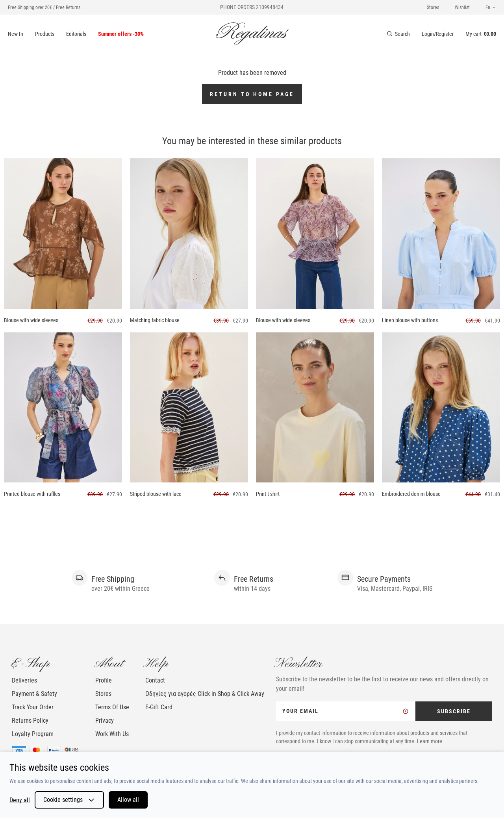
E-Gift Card (159, 707)
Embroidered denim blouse (411, 494)
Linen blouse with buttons (410, 320)
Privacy (105, 721)
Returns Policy (30, 721)
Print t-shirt (268, 494)
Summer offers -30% (121, 34)
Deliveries (24, 680)
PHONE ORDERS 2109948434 (252, 7)
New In (16, 34)
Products (45, 34)
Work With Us (112, 734)
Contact (155, 680)
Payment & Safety (34, 694)
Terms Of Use (112, 707)
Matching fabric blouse (155, 320)
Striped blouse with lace (156, 494)
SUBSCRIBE (454, 711)
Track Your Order (33, 707)
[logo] (252, 34)
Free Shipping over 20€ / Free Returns (44, 7)
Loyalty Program (33, 734)
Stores (433, 7)
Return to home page (252, 94)
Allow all (128, 800)
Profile (104, 680)
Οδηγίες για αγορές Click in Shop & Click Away (205, 694)
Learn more (430, 741)
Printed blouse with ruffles (32, 494)
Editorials (76, 34)
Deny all (20, 800)
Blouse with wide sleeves (31, 320)
